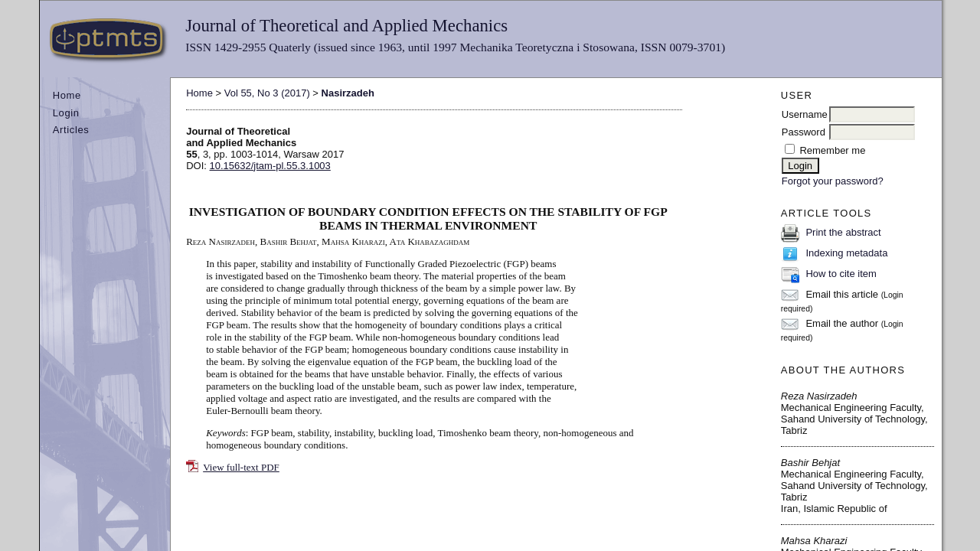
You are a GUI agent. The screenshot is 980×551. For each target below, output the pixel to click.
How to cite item (841, 274)
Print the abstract (843, 232)
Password (804, 132)
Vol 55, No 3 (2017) (267, 93)
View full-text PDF (241, 467)
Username (805, 114)
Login (66, 113)
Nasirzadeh (348, 93)
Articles (71, 130)
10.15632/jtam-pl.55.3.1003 (270, 166)
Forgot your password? (833, 181)
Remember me (832, 150)
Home (67, 95)
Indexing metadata (846, 253)
